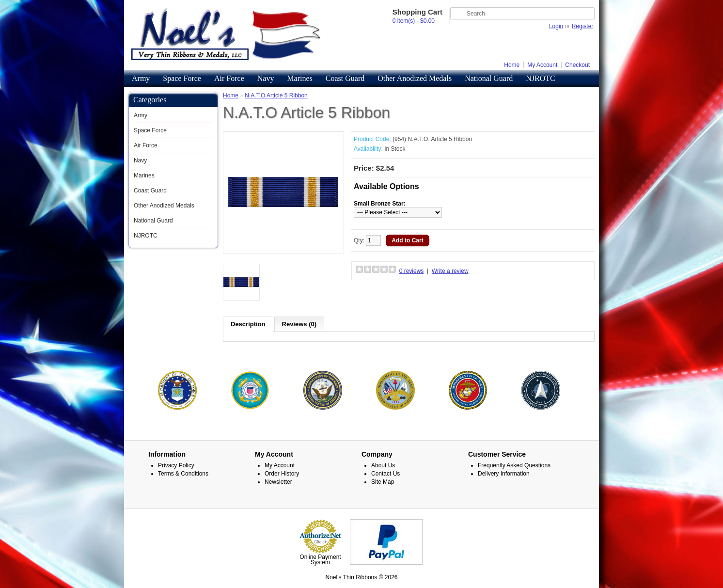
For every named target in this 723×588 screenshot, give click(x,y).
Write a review (450, 271)
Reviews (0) (299, 324)
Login (556, 26)
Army (141, 78)
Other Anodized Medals (415, 78)
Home (512, 65)
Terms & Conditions (183, 474)
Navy (266, 78)
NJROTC (540, 78)
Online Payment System (320, 560)
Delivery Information (504, 474)
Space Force (182, 78)
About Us (383, 465)
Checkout (577, 65)
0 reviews (412, 271)
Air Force (229, 78)
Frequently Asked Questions (514, 465)
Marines (299, 78)
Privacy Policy (176, 465)
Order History (282, 474)
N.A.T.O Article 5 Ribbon (276, 95)
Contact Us (385, 474)
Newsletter (278, 482)
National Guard (489, 78)
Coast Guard (345, 78)
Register (582, 26)
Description (248, 324)
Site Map (383, 482)
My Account (542, 65)
